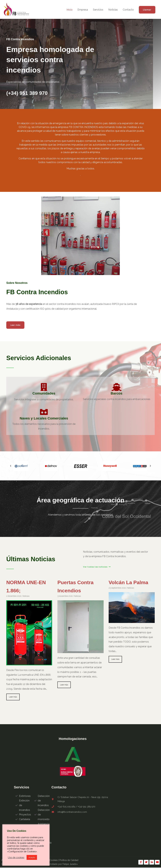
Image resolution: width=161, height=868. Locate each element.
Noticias (113, 10)
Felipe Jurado (70, 865)
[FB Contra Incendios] (17, 9)
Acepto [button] (32, 857)
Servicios (98, 10)
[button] (147, 10)
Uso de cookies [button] (16, 857)
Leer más (13, 697)
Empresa (83, 10)
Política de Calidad (69, 861)
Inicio (69, 10)
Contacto (128, 10)
